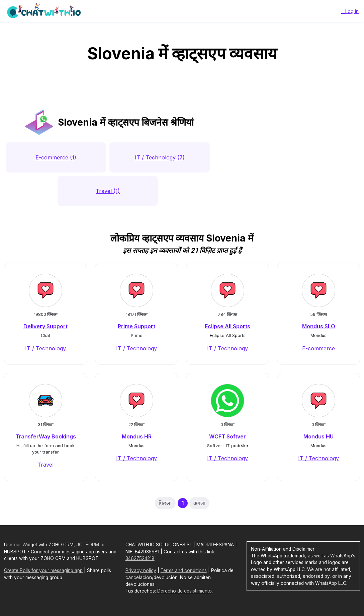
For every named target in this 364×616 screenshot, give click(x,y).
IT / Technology (45, 348)
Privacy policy (141, 570)
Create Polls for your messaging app (43, 570)
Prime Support (136, 326)
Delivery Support (45, 326)
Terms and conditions (184, 570)
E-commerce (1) (56, 157)
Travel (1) (108, 191)
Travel (45, 465)
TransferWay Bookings (46, 436)
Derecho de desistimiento (185, 591)
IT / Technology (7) (160, 157)
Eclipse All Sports (227, 326)
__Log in (350, 11)
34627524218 (140, 558)
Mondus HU (318, 436)
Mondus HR (137, 436)
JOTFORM (88, 545)
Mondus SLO (319, 326)
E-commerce (318, 348)
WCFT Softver (227, 436)
